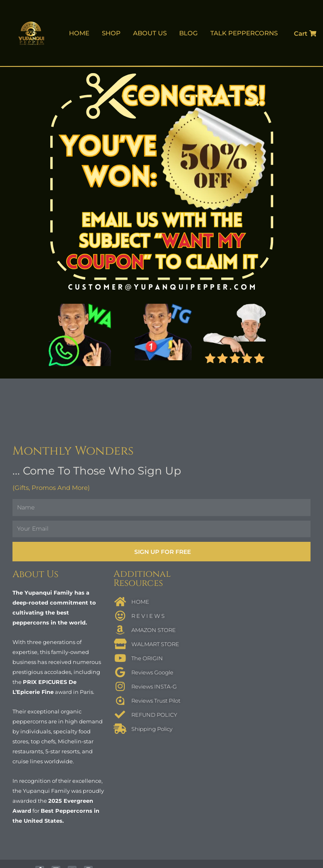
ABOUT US (150, 33)
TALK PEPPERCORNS (244, 33)
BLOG (189, 33)
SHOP (111, 33)
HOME (79, 33)
